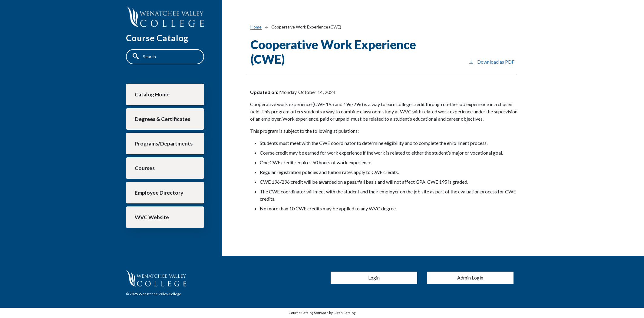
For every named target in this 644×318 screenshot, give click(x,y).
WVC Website (152, 217)
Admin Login (470, 278)
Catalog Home (152, 94)
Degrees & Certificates (162, 119)
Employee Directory (159, 193)
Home (256, 27)
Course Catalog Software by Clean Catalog (322, 313)
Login (374, 278)
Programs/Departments (164, 144)
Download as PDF (491, 61)
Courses (145, 168)
